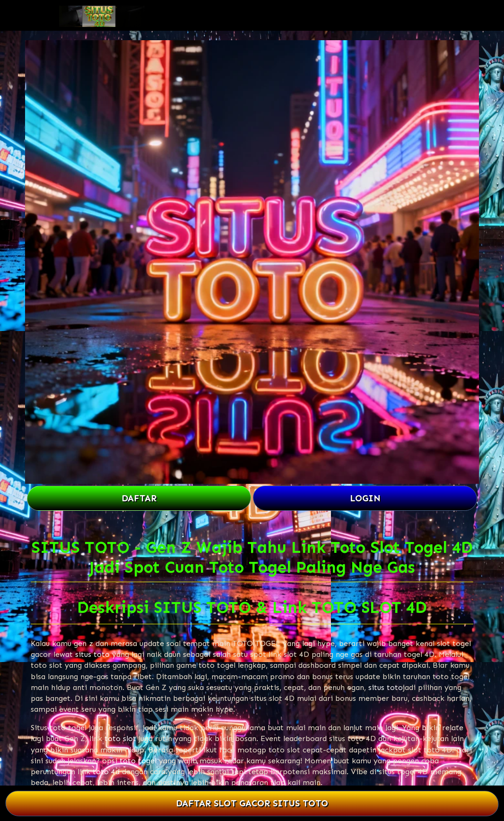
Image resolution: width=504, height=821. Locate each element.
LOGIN (365, 498)
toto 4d (106, 772)
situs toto (92, 654)
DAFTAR (139, 498)
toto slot (120, 738)
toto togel (138, 761)
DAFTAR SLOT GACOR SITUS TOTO (252, 804)
